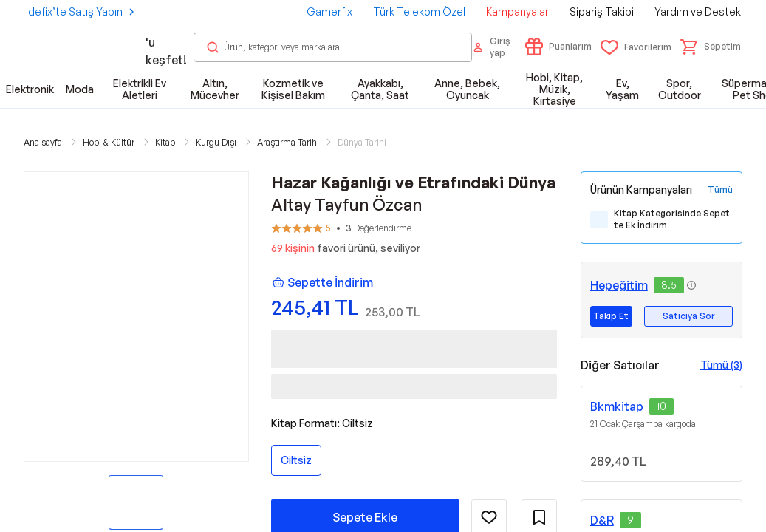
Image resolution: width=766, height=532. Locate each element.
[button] (711, 47)
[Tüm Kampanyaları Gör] (720, 190)
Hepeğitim (619, 285)
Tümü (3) (721, 365)
